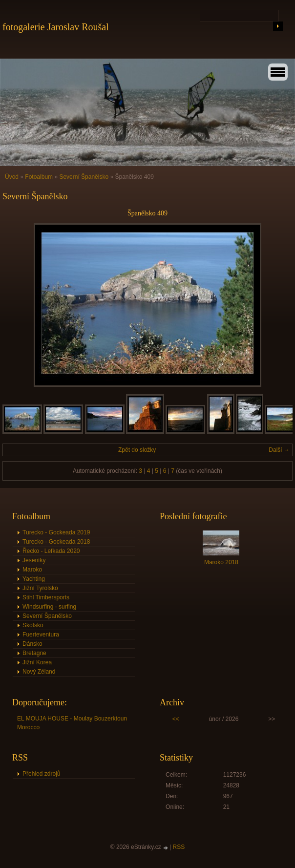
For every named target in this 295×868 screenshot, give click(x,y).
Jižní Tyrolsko (40, 588)
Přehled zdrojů (41, 774)
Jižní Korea (37, 662)
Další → (279, 450)
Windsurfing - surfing (49, 607)
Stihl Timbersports (46, 597)
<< (176, 719)
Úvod (12, 177)
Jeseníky (34, 560)
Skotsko (33, 625)
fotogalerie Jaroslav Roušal (56, 27)
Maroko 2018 (221, 562)
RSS (179, 847)
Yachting (34, 579)
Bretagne (34, 653)
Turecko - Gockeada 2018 (56, 542)
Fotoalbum (39, 177)
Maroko (32, 570)
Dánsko (32, 644)
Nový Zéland (39, 672)
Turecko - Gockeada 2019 (56, 532)
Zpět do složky (137, 450)
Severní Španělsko (84, 177)
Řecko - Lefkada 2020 (51, 551)
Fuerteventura (41, 635)
